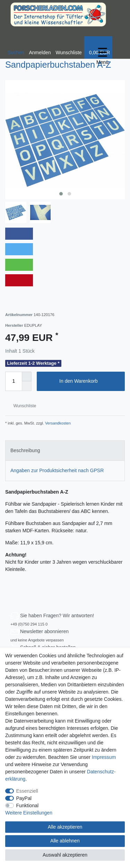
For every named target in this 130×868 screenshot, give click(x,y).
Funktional (28, 805)
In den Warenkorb (89, 381)
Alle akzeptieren (65, 827)
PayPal (24, 798)
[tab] (65, 451)
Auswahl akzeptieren (65, 855)
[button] (19, 234)
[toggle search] (16, 47)
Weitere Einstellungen (29, 813)
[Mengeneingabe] (14, 381)
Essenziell (27, 791)
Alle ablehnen (65, 841)
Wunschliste (22, 406)
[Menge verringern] (27, 386)
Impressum (104, 757)
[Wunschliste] (69, 47)
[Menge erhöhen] (27, 376)
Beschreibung (25, 450)
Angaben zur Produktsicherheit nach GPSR (57, 470)
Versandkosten (57, 423)
